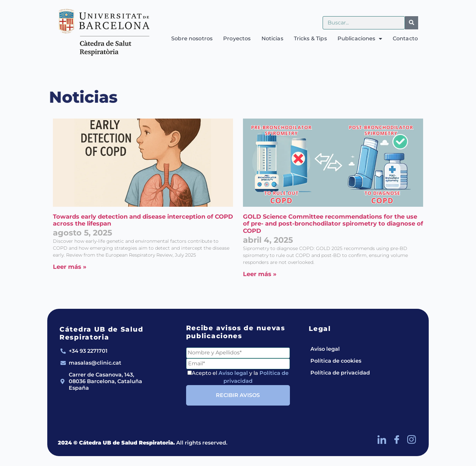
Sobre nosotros (192, 38)
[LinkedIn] (382, 440)
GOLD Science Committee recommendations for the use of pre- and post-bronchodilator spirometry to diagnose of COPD (333, 224)
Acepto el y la (238, 377)
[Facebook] (397, 440)
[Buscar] (412, 23)
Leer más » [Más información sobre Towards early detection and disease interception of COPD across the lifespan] (70, 267)
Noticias (272, 38)
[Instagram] (412, 440)
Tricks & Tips (310, 38)
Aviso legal (233, 373)
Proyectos (237, 38)
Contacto (405, 38)
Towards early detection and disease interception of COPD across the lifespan (143, 220)
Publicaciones (360, 39)
